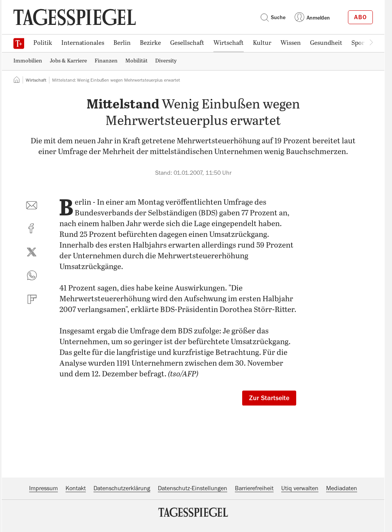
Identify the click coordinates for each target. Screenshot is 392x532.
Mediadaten (342, 488)
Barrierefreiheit (254, 488)
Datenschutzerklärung (122, 488)
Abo (360, 17)
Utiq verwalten (300, 488)
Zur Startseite (269, 398)
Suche (273, 17)
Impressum (43, 488)
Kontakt (76, 488)
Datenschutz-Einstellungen (193, 488)
